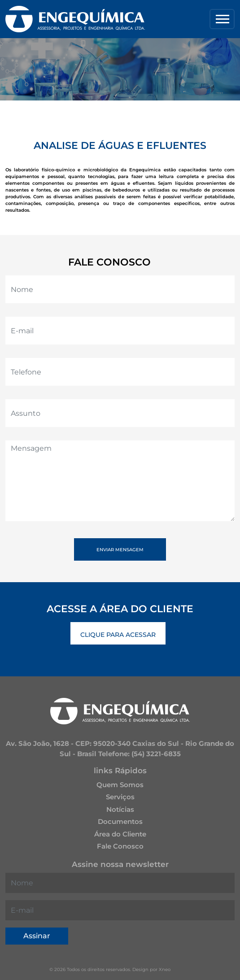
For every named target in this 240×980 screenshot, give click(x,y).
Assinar (37, 936)
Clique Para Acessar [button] (118, 635)
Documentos (120, 821)
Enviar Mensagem (120, 550)
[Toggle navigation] (222, 19)
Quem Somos (120, 785)
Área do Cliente (120, 834)
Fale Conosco (120, 846)
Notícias (120, 809)
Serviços (120, 797)
